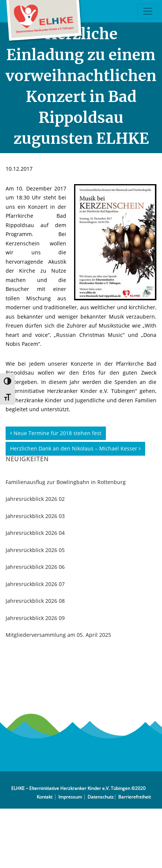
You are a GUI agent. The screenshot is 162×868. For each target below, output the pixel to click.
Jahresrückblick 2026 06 (35, 567)
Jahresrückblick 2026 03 (35, 516)
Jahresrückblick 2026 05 (35, 550)
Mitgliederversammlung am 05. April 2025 (58, 635)
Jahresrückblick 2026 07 (35, 584)
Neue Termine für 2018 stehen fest (56, 433)
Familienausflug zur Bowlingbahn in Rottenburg (66, 482)
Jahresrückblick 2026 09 (35, 618)
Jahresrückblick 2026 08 (35, 601)
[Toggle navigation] (148, 11)
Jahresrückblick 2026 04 (35, 533)
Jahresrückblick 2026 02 (35, 499)
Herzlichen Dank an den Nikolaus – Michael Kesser (75, 448)
